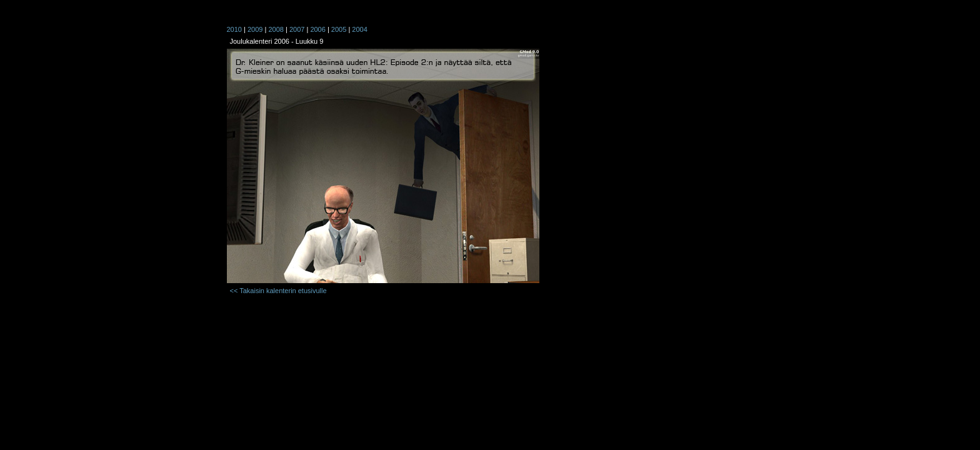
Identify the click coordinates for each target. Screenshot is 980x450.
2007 (297, 29)
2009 (255, 29)
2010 (234, 29)
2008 (276, 29)
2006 (317, 29)
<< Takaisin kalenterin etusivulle (278, 291)
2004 (359, 29)
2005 (339, 29)
